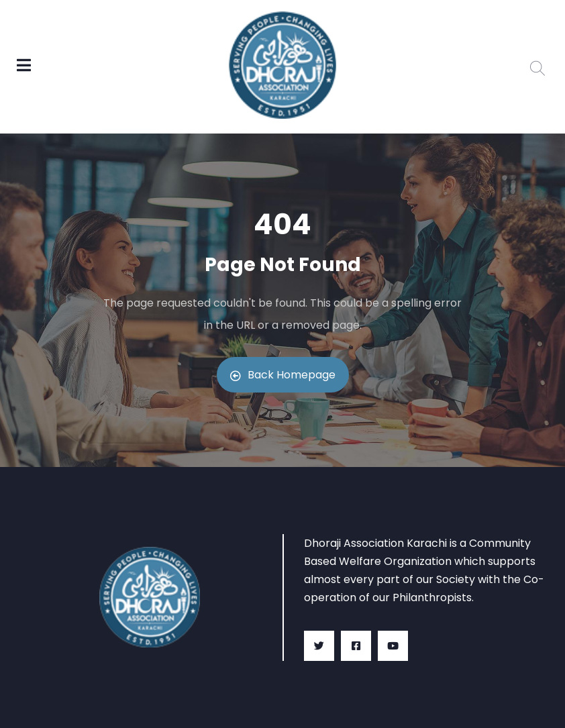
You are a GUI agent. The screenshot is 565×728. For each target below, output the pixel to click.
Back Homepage (283, 375)
